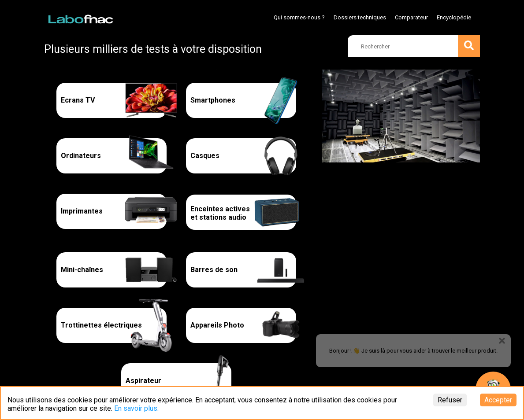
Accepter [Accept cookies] (498, 400)
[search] (414, 46)
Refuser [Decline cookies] (450, 400)
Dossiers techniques (360, 17)
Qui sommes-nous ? (299, 17)
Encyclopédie (454, 17)
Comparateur (411, 17)
